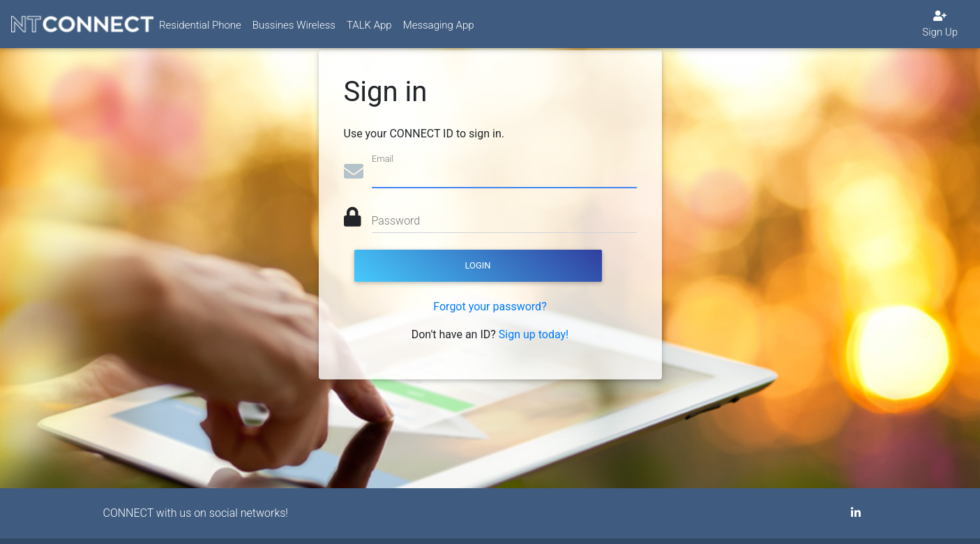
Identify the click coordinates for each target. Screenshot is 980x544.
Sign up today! (534, 334)
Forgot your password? (490, 307)
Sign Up (940, 30)
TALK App (369, 31)
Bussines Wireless (294, 31)
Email (383, 159)
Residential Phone (200, 31)
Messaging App (439, 31)
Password (396, 221)
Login (477, 265)
